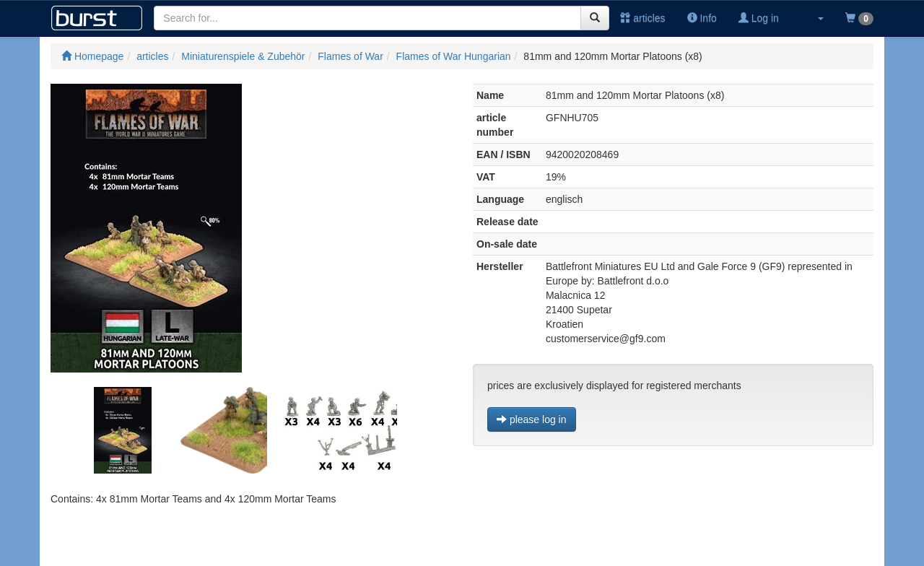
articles (642, 18)
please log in (532, 419)
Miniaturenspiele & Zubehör (243, 56)
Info (702, 18)
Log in (759, 18)
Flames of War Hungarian (454, 56)
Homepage (92, 56)
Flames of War (350, 56)
